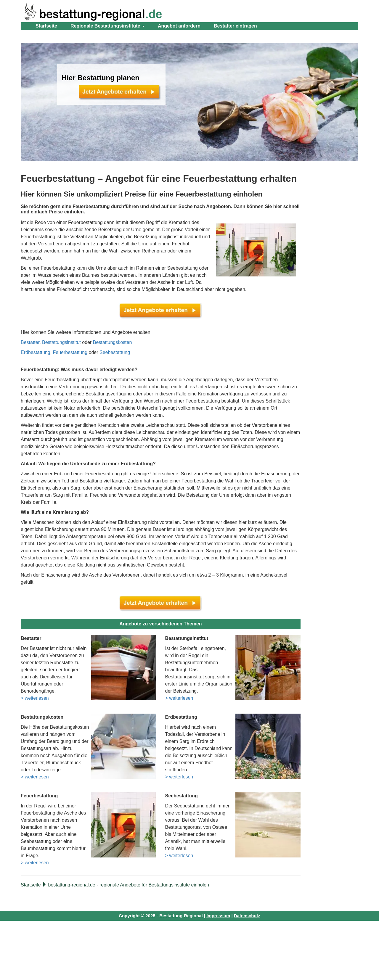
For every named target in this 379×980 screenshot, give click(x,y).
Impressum (218, 916)
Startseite (46, 26)
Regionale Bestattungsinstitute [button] (107, 26)
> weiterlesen (35, 698)
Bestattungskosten (113, 342)
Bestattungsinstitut (61, 342)
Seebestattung (115, 352)
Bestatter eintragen (235, 26)
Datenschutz (247, 916)
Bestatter (30, 342)
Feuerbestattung (70, 352)
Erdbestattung (36, 352)
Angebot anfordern (179, 26)
